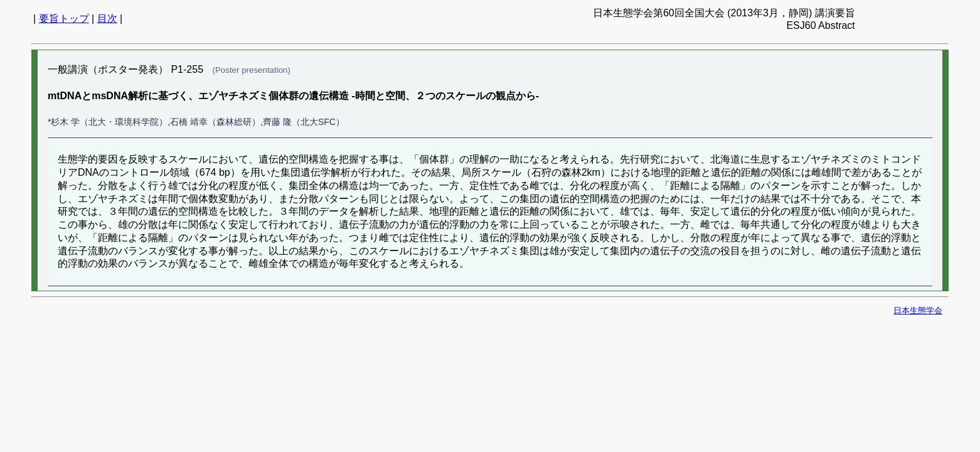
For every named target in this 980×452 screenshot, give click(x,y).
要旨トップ (64, 19)
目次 (107, 19)
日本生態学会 (918, 310)
